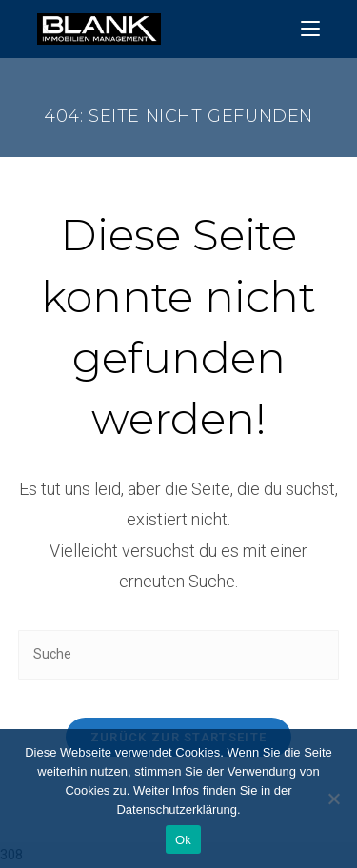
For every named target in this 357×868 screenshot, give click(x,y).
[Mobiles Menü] (310, 29)
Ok (183, 840)
